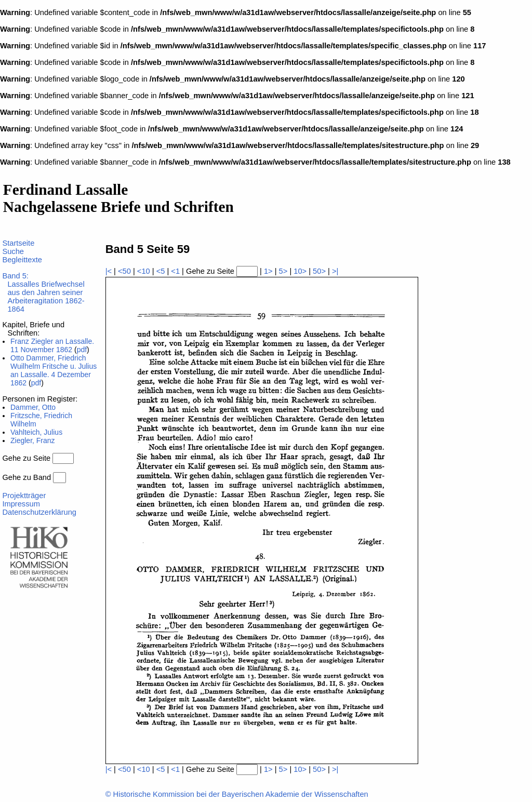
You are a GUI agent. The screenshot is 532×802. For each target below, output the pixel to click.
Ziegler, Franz (33, 440)
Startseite (18, 243)
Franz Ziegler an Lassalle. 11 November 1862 (52, 345)
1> (268, 271)
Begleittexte (22, 260)
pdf (82, 350)
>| (335, 271)
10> (300, 271)
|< (109, 271)
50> (319, 271)
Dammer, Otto (33, 407)
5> (283, 271)
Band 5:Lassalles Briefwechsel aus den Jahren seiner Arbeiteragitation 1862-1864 (43, 292)
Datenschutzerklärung (39, 512)
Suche (13, 251)
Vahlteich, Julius (36, 432)
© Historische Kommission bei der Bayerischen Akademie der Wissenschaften (237, 794)
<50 (124, 271)
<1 (175, 271)
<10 (144, 271)
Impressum (21, 504)
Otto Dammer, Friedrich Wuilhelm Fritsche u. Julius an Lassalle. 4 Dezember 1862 (54, 370)
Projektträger (24, 496)
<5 (161, 271)
